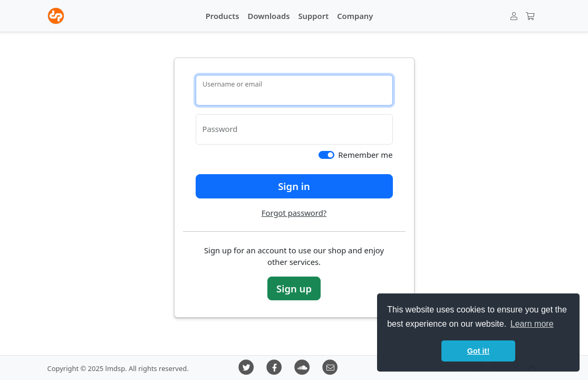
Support (313, 16)
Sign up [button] (294, 288)
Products (223, 16)
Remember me (365, 155)
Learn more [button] (532, 324)
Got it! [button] (478, 351)
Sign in (294, 186)
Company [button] (355, 16)
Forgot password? (294, 213)
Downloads (269, 16)
